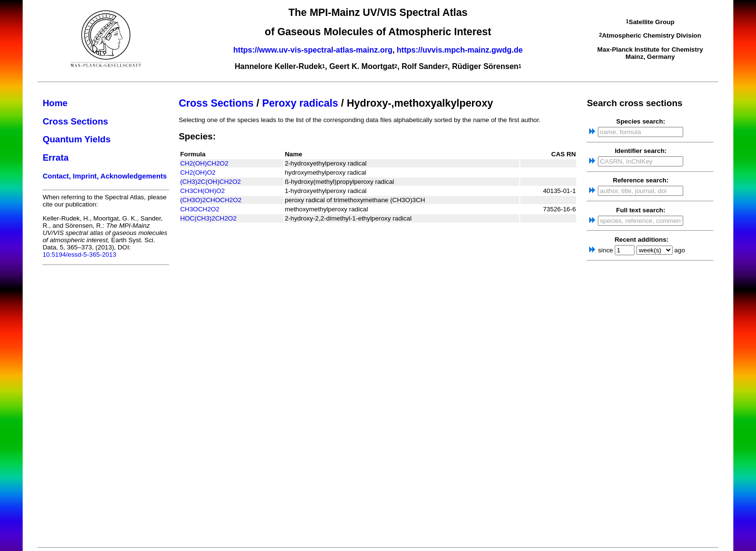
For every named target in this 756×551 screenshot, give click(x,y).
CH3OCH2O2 (200, 209)
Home (55, 103)
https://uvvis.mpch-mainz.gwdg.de (460, 50)
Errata (55, 158)
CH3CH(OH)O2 (203, 191)
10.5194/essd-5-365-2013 (79, 255)
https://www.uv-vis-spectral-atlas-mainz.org (313, 50)
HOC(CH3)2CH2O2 (209, 218)
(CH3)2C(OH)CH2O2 (211, 182)
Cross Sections (75, 121)
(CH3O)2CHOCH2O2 (211, 200)
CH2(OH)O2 (198, 172)
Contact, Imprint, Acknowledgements (105, 176)
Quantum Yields (76, 139)
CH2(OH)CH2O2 (204, 163)
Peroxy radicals (300, 103)
